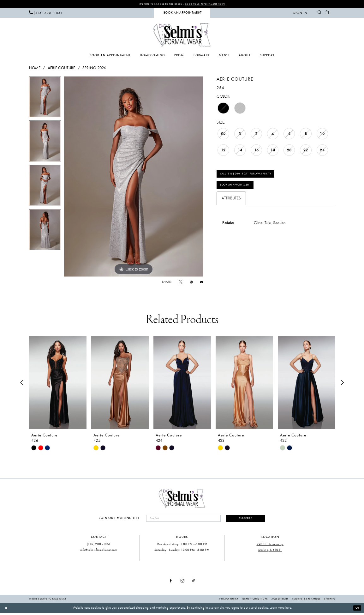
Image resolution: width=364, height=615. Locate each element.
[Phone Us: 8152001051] (46, 13)
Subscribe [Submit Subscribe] (242, 520)
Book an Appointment (240, 189)
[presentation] (58, 383)
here (288, 610)
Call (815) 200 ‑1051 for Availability (252, 176)
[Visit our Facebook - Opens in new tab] (171, 583)
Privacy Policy (229, 601)
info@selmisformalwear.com (99, 552)
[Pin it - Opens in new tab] (191, 283)
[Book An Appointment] (182, 13)
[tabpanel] (45, 99)
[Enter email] (179, 520)
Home (35, 68)
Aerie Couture (62, 68)
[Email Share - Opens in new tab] (202, 283)
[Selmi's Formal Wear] (182, 36)
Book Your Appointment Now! (210, 4)
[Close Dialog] (7, 610)
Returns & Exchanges (306, 601)
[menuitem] (46, 13)
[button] (300, 13)
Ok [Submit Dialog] (356, 610)
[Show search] (320, 13)
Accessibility (280, 601)
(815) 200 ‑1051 (99, 546)
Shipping (330, 601)
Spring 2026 (94, 68)
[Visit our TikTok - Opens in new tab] (194, 583)
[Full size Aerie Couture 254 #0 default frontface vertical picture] (134, 177)
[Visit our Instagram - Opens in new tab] (182, 583)
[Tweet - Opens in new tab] (181, 283)
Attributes (231, 203)
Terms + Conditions (255, 601)
